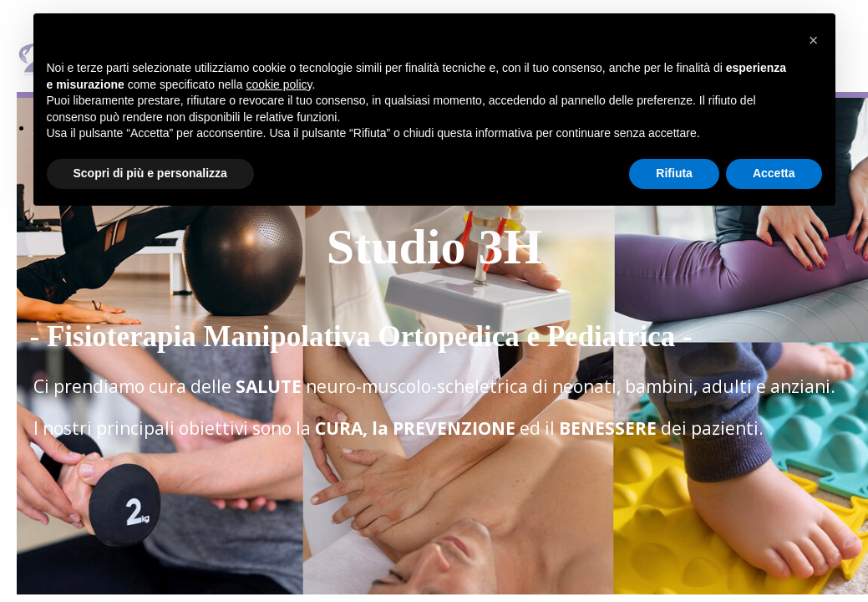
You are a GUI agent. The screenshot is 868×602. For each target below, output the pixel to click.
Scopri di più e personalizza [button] (150, 173)
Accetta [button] (774, 173)
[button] (814, 40)
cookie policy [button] (279, 84)
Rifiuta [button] (674, 173)
